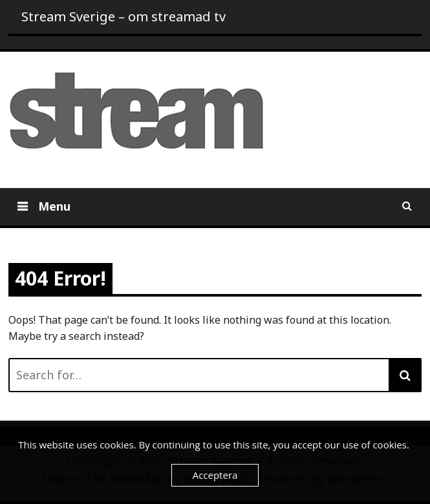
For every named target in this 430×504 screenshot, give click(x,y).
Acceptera (215, 475)
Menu (53, 206)
